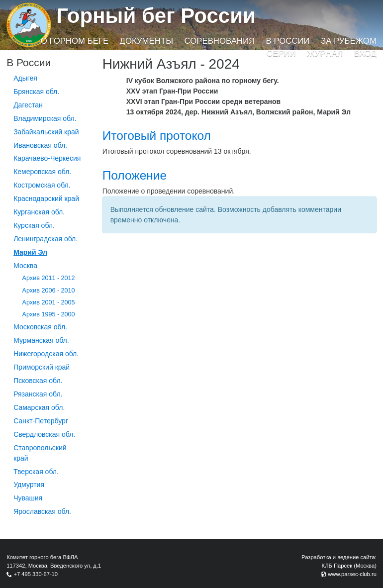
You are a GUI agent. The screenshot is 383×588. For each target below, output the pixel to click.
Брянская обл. (36, 92)
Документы (146, 41)
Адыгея (25, 78)
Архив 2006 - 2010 (49, 291)
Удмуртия (29, 485)
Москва (25, 266)
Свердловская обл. (44, 434)
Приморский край (42, 367)
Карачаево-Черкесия (47, 158)
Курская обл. (34, 225)
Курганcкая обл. (39, 212)
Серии (281, 53)
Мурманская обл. (41, 340)
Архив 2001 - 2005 (49, 302)
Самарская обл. (39, 407)
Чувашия (28, 498)
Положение (135, 175)
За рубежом (349, 41)
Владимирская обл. (45, 118)
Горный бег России (156, 16)
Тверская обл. (36, 472)
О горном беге (75, 41)
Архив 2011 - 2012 (49, 278)
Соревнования (219, 41)
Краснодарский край (46, 198)
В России (288, 41)
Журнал (325, 53)
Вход (365, 53)
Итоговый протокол (157, 136)
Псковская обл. (38, 381)
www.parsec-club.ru (352, 574)
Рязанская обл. (38, 394)
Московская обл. (40, 327)
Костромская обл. (42, 185)
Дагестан (28, 105)
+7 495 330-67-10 (36, 574)
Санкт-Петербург (41, 421)
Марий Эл (30, 252)
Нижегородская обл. (46, 354)
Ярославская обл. (42, 511)
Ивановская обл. (40, 145)
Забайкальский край (46, 132)
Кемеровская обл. (42, 172)
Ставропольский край (40, 453)
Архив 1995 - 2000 (49, 314)
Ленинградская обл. (46, 239)
